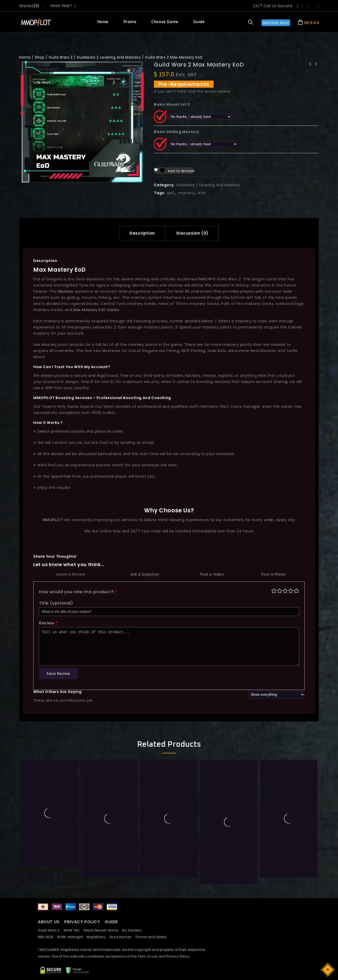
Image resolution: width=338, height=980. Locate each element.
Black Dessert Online (103, 930)
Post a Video (212, 574)
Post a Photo (274, 574)
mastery (186, 193)
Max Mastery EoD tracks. (97, 310)
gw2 (171, 193)
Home (103, 22)
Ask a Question (145, 574)
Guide (199, 22)
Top (328, 969)
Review (48, 623)
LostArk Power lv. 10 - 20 (316, 67)
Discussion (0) (192, 233)
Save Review (58, 674)
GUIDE (111, 922)
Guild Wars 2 (61, 57)
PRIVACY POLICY (83, 922)
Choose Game (165, 22)
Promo (130, 22)
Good (291, 591)
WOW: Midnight (72, 937)
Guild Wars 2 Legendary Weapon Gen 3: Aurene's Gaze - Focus (310, 71)
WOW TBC (74, 930)
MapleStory (98, 937)
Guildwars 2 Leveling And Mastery (109, 57)
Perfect (296, 591)
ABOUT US (49, 922)
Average (285, 591)
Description (142, 233)
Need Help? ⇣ (64, 6)
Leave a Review (71, 574)
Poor (274, 591)
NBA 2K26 (47, 937)
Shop (40, 57)
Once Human (122, 937)
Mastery (66, 291)
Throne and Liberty (152, 937)
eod (202, 193)
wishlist (26, 6)
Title (56, 603)
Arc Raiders (133, 930)
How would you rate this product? (78, 592)
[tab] (142, 233)
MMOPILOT (53, 520)
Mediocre (279, 591)
